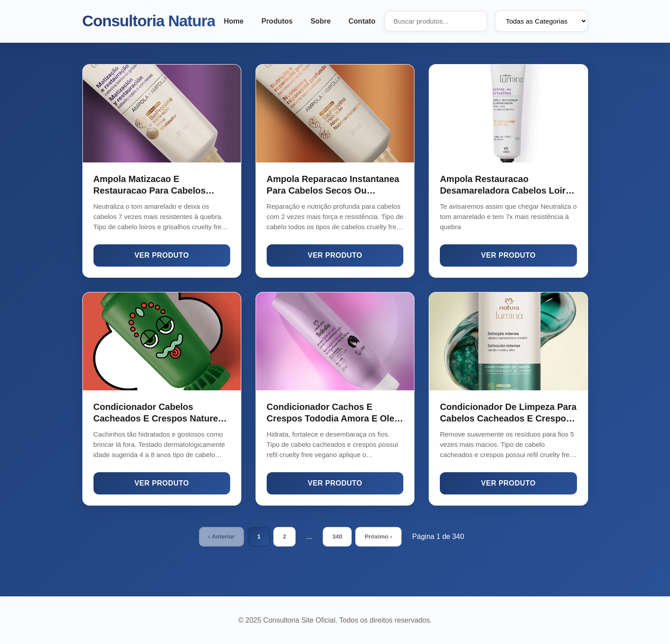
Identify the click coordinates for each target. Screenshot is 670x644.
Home (234, 21)
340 (337, 537)
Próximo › (378, 537)
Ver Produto (162, 255)
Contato (362, 21)
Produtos (277, 21)
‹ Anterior (221, 537)
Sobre (320, 21)
